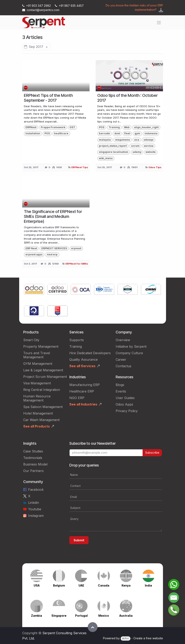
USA (37, 585)
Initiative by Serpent (131, 346)
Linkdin (34, 503)
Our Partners (33, 471)
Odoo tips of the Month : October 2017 (127, 98)
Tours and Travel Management (37, 355)
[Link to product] (34, 290)
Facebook (36, 490)
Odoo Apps (124, 404)
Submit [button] (79, 540)
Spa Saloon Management (43, 407)
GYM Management (38, 364)
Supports (77, 340)
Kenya (126, 585)
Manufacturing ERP (85, 385)
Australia (126, 616)
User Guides (125, 398)
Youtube (35, 509)
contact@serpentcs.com (41, 10)
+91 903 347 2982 (37, 6)
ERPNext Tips (80, 167)
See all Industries (83, 404)
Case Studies (33, 451)
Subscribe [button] (152, 453)
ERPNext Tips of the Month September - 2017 (48, 98)
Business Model (35, 464)
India (148, 585)
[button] (93, 627)
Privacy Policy (127, 411)
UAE (81, 585)
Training (76, 346)
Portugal (81, 616)
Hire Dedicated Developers (90, 353)
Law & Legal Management (43, 370)
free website (154, 638)
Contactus (124, 366)
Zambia (37, 616)
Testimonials (33, 458)
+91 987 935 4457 (69, 6)
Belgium (59, 585)
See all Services (82, 366)
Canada (104, 585)
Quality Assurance (84, 359)
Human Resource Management (37, 398)
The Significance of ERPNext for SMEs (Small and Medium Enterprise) (53, 216)
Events (121, 391)
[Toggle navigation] (159, 23)
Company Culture (129, 353)
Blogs (120, 385)
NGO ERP (77, 398)
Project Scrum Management (45, 377)
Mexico (104, 616)
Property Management (41, 346)
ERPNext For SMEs (77, 264)
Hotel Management (38, 413)
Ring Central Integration (42, 390)
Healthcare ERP (82, 391)
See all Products (37, 426)
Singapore (59, 616)
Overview (123, 340)
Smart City (31, 340)
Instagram (36, 516)
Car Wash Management (41, 420)
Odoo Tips (155, 167)
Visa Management (37, 383)
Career (121, 359)
